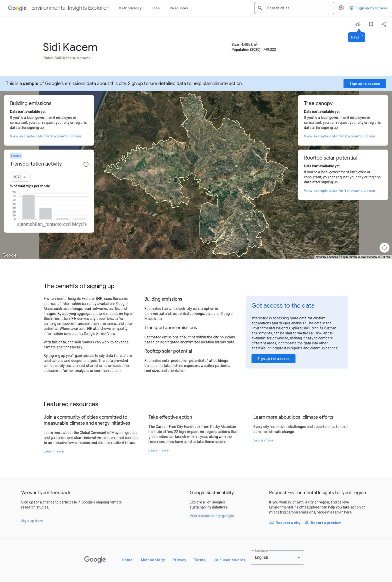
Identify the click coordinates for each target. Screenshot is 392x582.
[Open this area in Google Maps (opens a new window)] (9, 255)
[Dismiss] (362, 36)
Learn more (54, 451)
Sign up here (32, 521)
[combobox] (299, 8)
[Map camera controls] (384, 248)
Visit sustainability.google (212, 516)
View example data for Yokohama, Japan (46, 136)
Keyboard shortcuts (327, 257)
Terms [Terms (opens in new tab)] (387, 257)
